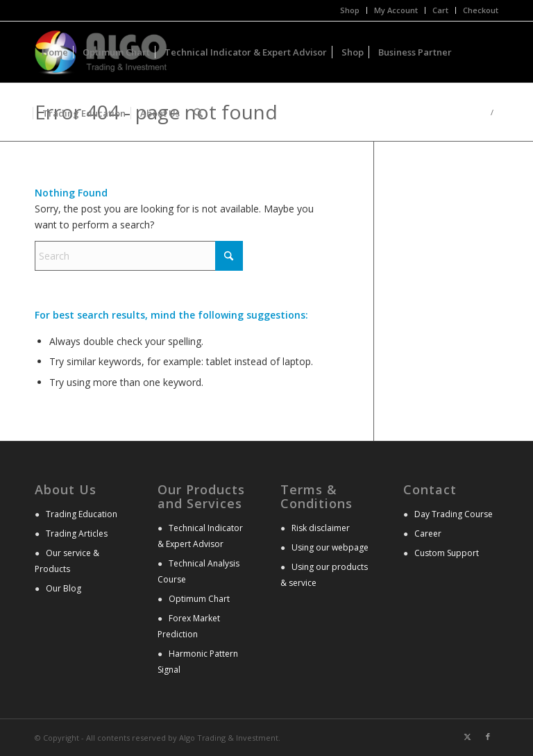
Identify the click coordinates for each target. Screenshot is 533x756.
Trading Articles (77, 534)
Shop (350, 10)
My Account (396, 10)
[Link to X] (467, 737)
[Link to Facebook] (488, 737)
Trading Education (82, 514)
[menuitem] (350, 10)
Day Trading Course (454, 514)
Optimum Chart (199, 599)
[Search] (198, 113)
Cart (440, 10)
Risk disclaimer (321, 528)
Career (428, 534)
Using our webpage (330, 547)
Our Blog (64, 588)
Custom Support (447, 553)
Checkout (481, 10)
